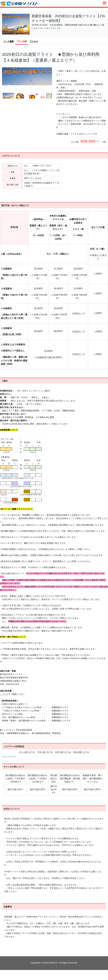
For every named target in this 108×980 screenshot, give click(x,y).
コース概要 (9, 41)
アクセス (34, 41)
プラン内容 (22, 41)
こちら (3, 694)
